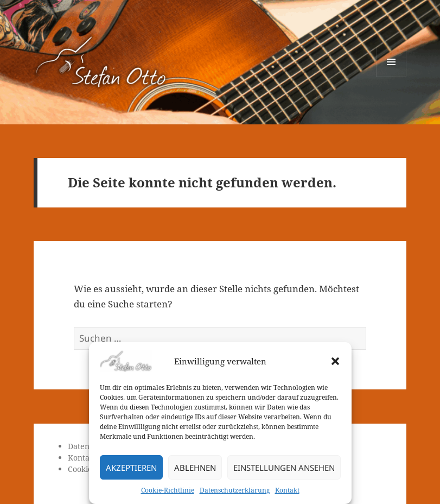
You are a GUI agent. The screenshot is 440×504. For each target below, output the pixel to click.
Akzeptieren (131, 468)
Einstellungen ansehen (284, 468)
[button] (335, 361)
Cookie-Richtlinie (168, 490)
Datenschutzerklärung (235, 490)
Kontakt (287, 490)
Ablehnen (195, 468)
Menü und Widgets (391, 77)
